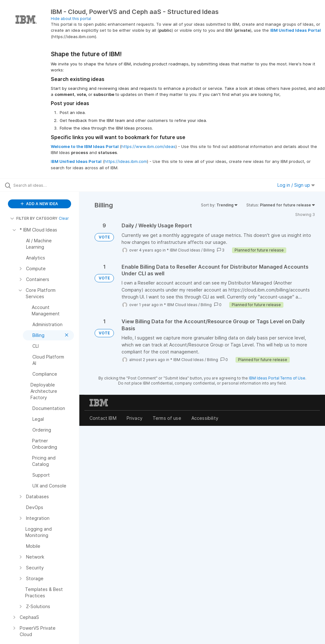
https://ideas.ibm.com (126, 161)
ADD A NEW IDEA (39, 204)
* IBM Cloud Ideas (183, 250)
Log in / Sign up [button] (296, 185)
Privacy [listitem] (135, 418)
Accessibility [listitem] (205, 418)
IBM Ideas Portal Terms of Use (277, 378)
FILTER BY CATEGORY (34, 218)
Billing (209, 250)
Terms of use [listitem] (167, 418)
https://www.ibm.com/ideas (148, 146)
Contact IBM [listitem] (103, 418)
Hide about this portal (71, 19)
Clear (64, 218)
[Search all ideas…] (43, 185)
